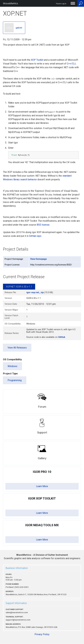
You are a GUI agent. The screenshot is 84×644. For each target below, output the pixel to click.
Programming (15, 380)
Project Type (10, 374)
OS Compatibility (12, 359)
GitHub (62, 337)
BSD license (43, 225)
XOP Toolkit (37, 60)
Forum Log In (61, 4)
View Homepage (38, 259)
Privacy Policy (42, 634)
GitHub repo (35, 236)
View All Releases (17, 348)
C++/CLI (71, 64)
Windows (12, 366)
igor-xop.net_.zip (35, 292)
